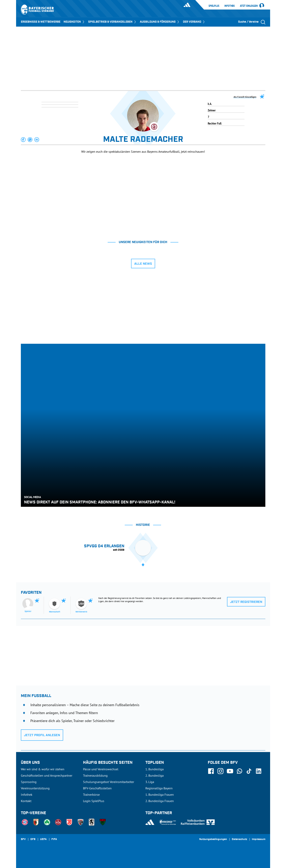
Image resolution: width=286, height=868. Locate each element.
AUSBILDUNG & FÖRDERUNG (160, 22)
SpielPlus (214, 6)
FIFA (54, 839)
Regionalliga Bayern (159, 788)
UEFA (43, 839)
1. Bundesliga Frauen (160, 795)
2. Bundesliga (155, 775)
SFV (23, 839)
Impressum (259, 839)
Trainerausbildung (95, 775)
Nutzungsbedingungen (213, 839)
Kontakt (26, 801)
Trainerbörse (91, 795)
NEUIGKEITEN (74, 22)
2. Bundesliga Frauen (160, 801)
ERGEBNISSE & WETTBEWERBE (41, 22)
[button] (23, 140)
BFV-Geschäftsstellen (97, 788)
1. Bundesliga (155, 769)
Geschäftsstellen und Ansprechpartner (47, 775)
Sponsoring (29, 782)
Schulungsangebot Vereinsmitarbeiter (109, 782)
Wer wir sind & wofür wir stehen (43, 769)
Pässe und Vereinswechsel (101, 769)
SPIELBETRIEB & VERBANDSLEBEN (112, 22)
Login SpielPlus (94, 801)
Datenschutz (239, 839)
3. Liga (150, 782)
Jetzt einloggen (249, 6)
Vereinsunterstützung (35, 788)
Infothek (230, 6)
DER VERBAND (194, 22)
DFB (33, 839)
